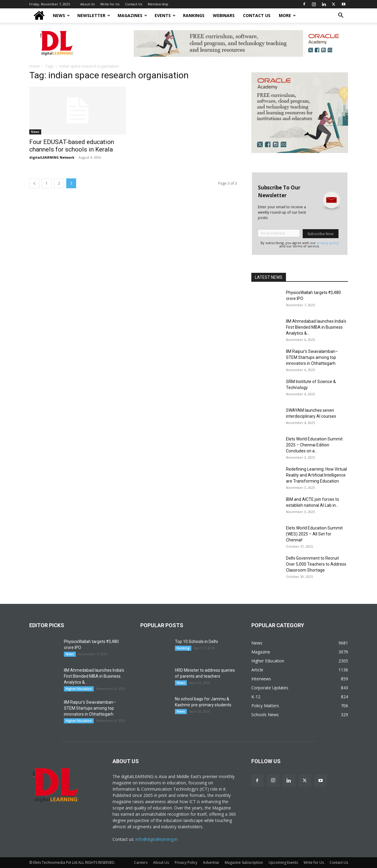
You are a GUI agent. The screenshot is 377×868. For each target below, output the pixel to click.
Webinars (224, 15)
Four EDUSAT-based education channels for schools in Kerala (72, 146)
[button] (341, 16)
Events (165, 15)
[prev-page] (34, 183)
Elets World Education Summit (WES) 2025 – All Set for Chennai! (314, 534)
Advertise (211, 862)
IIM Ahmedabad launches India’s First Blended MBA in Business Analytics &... (316, 327)
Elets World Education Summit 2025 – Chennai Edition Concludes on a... (314, 445)
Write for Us (110, 4)
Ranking (183, 648)
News (61, 15)
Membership (158, 4)
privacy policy (328, 243)
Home (34, 66)
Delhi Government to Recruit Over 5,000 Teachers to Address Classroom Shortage (316, 564)
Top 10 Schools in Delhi (196, 642)
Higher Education (79, 689)
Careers (141, 862)
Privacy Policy (186, 862)
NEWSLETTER (94, 15)
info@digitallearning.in (157, 839)
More (287, 15)
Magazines (132, 15)
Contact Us (134, 4)
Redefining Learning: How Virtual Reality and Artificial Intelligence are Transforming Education (316, 475)
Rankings (194, 15)
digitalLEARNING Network (52, 157)
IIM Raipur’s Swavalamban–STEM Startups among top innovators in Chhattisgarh (312, 357)
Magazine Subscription (244, 862)
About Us (87, 4)
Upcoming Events (283, 862)
